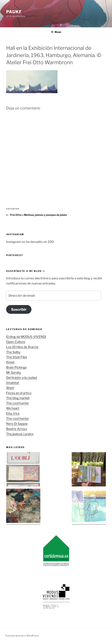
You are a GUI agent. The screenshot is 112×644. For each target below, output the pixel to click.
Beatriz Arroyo (17, 429)
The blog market (18, 398)
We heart (13, 408)
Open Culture (16, 342)
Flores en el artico (19, 393)
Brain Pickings (16, 367)
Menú (56, 32)
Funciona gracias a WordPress (22, 636)
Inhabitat (13, 383)
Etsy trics (13, 413)
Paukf (14, 12)
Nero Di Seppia (17, 424)
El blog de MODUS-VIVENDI (26, 337)
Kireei (10, 362)
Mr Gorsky (14, 372)
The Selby (13, 352)
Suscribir (19, 309)
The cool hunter (18, 403)
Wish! (10, 388)
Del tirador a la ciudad (22, 378)
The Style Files (17, 357)
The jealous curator (20, 434)
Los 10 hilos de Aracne (22, 347)
